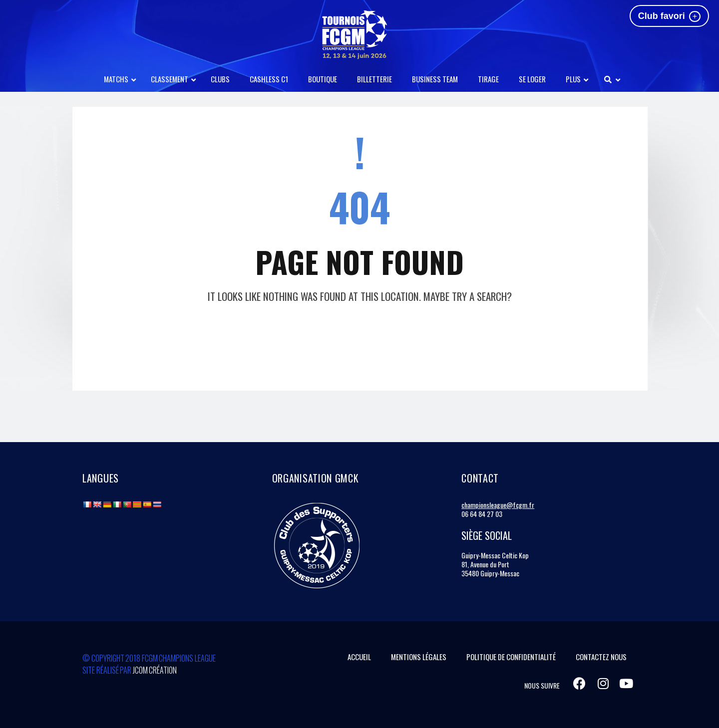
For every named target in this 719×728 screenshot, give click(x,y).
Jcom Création (155, 670)
